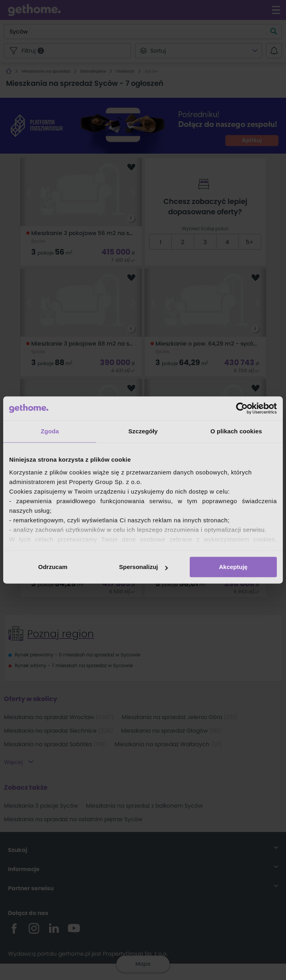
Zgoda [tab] (50, 431)
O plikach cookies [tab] (236, 431)
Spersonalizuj (143, 567)
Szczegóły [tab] (143, 431)
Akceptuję (233, 567)
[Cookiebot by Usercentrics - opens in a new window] (242, 408)
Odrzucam (53, 567)
